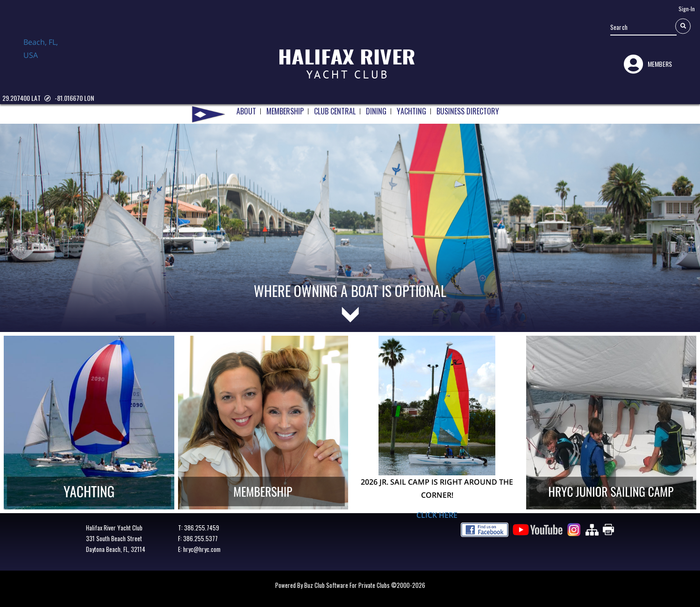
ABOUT (246, 110)
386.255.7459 (202, 528)
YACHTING (411, 110)
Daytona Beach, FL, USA (47, 57)
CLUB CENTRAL (335, 110)
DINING (376, 110)
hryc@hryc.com (202, 549)
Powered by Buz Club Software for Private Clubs (333, 585)
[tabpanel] (350, 215)
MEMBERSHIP (285, 110)
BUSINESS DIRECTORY (468, 110)
